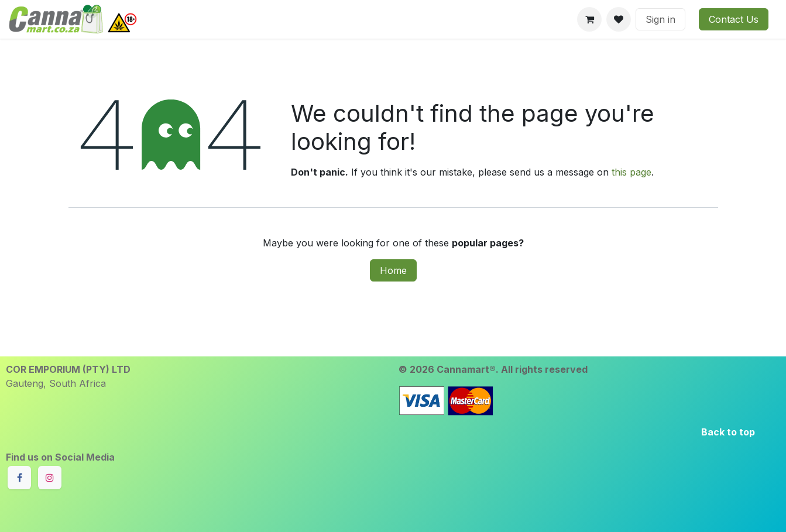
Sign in (660, 19)
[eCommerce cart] (589, 19)
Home (393, 270)
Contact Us (734, 19)
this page (631, 172)
